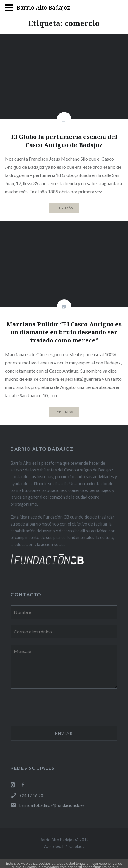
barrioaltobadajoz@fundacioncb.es (48, 805)
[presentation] (55, 708)
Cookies (77, 846)
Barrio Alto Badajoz (43, 7)
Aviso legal (54, 846)
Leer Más (64, 208)
